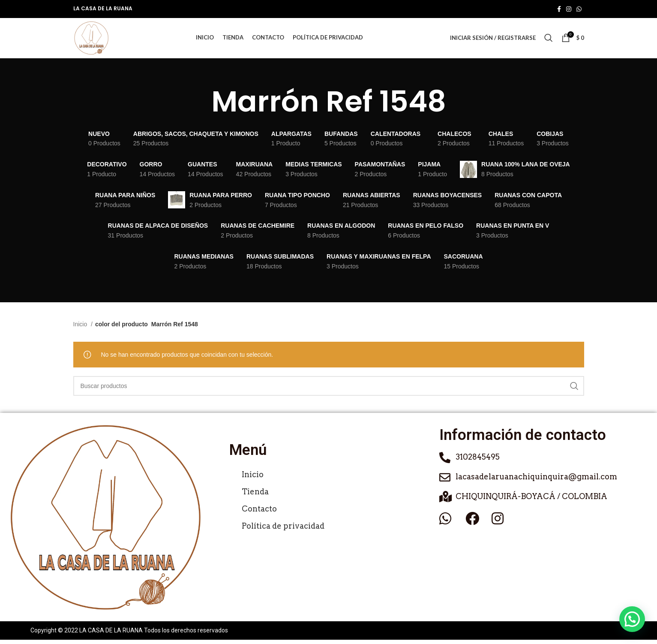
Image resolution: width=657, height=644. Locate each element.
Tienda (255, 496)
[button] (632, 619)
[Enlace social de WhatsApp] (579, 9)
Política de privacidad (283, 531)
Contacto (259, 513)
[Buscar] (549, 40)
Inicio (81, 329)
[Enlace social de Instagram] (569, 9)
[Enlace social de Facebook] (559, 9)
